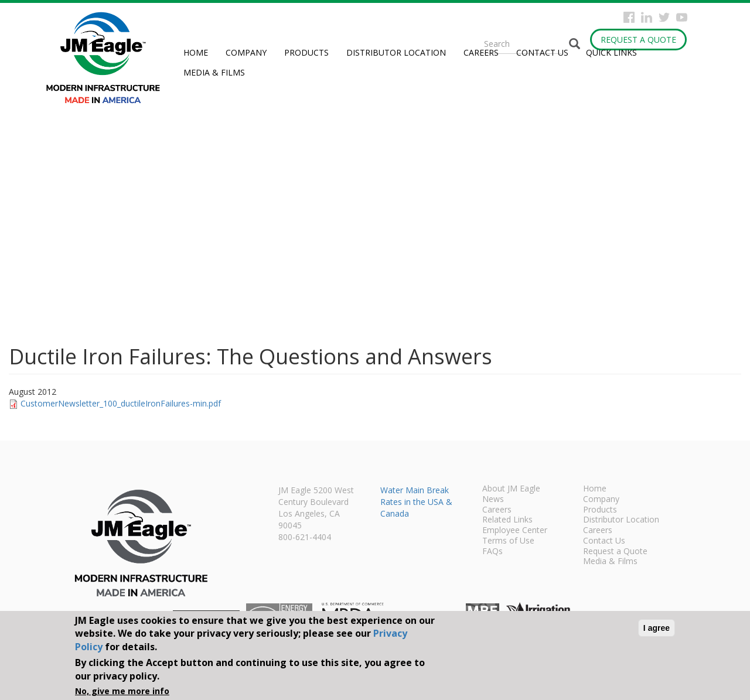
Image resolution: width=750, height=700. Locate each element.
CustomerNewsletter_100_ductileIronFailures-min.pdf (121, 403)
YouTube (682, 17)
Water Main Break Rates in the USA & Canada (416, 502)
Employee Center (515, 531)
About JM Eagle (511, 489)
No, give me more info (122, 691)
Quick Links (611, 52)
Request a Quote (638, 40)
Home (196, 52)
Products (306, 52)
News (493, 500)
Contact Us (542, 52)
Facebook (629, 17)
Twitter (664, 17)
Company (246, 52)
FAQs (492, 552)
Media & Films (214, 72)
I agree (657, 628)
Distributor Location (396, 52)
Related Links (507, 520)
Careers (481, 52)
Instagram (647, 17)
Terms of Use (508, 541)
